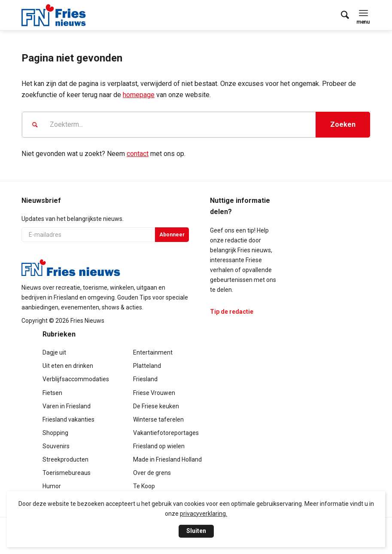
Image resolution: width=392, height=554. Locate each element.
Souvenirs (56, 446)
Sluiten (196, 531)
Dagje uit (54, 352)
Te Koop (144, 486)
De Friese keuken (156, 406)
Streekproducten (65, 459)
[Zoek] (341, 15)
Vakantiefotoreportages (166, 433)
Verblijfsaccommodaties (76, 379)
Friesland (145, 379)
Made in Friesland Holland (167, 459)
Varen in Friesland (67, 406)
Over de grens (152, 473)
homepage (139, 95)
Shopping (55, 433)
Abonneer (172, 235)
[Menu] (363, 13)
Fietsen (52, 393)
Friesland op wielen (159, 446)
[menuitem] (341, 15)
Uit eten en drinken (68, 366)
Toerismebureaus (67, 473)
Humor (52, 486)
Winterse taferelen (158, 419)
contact (138, 154)
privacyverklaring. (204, 514)
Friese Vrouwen (154, 393)
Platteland (147, 366)
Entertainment (153, 352)
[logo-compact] (54, 15)
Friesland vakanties (68, 419)
